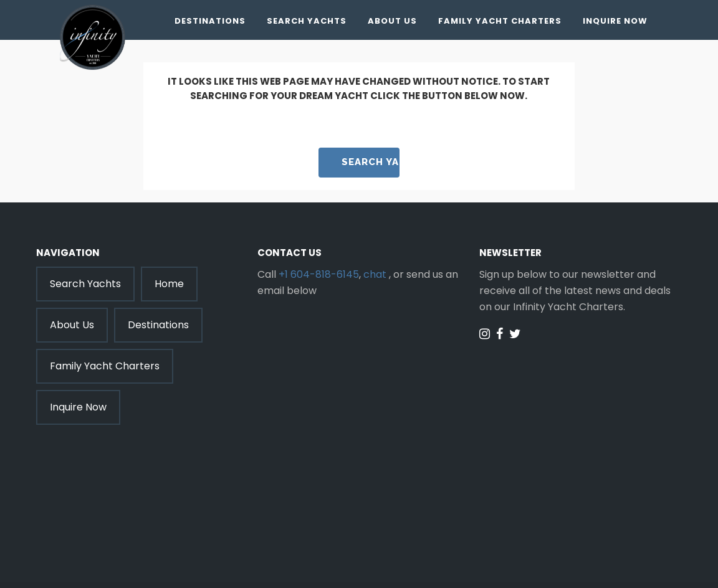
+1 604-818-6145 (319, 274)
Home (169, 284)
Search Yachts (307, 21)
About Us (392, 21)
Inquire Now (615, 21)
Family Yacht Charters (500, 21)
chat (375, 274)
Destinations (210, 21)
